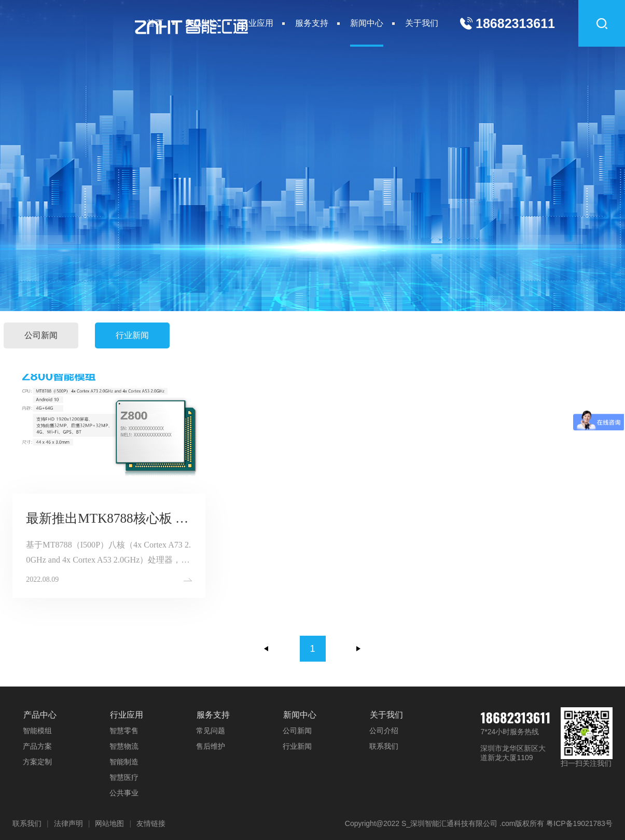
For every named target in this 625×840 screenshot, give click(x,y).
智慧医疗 (124, 777)
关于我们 (422, 23)
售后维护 (211, 746)
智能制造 (124, 762)
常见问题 (211, 731)
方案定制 (37, 762)
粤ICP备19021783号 (579, 823)
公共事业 (124, 793)
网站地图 (109, 823)
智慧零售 (124, 731)
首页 (155, 23)
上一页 (267, 649)
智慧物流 (124, 746)
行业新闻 (132, 335)
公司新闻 (41, 335)
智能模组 (37, 731)
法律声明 (68, 823)
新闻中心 (367, 23)
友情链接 (151, 823)
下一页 (358, 649)
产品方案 (37, 746)
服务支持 (312, 23)
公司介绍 (384, 731)
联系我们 (384, 746)
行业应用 (257, 23)
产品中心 (202, 23)
